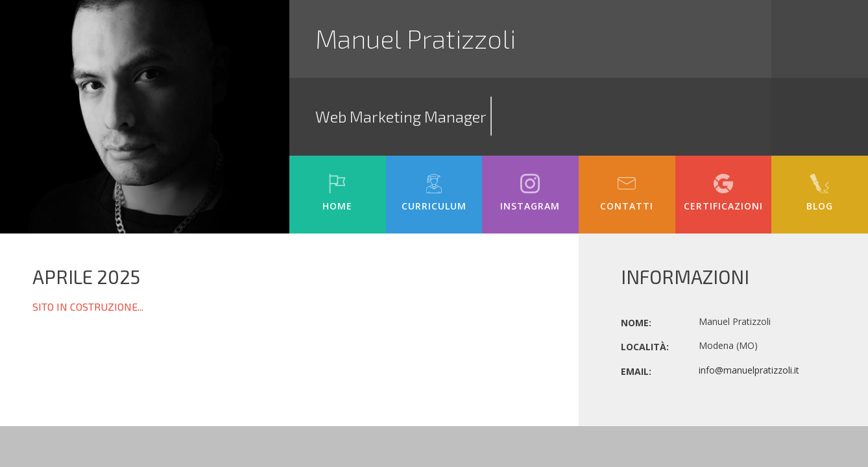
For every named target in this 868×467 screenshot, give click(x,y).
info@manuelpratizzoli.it (749, 370)
